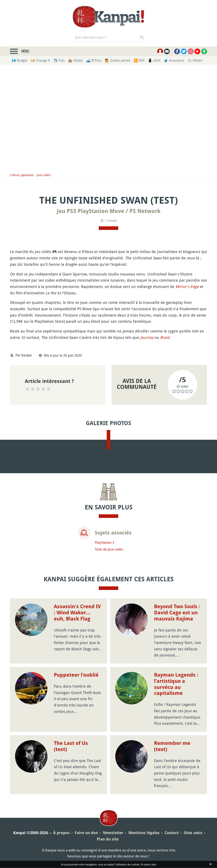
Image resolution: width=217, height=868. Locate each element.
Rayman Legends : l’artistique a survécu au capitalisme (176, 741)
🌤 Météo (195, 60)
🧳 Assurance (174, 60)
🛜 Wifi (139, 60)
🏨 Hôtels (75, 60)
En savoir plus (148, 864)
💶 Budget (19, 60)
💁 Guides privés (118, 60)
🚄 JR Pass (94, 60)
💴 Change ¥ (40, 60)
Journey (147, 337)
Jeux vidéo (44, 175)
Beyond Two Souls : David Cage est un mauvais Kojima (177, 670)
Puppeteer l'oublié (76, 732)
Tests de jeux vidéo (109, 607)
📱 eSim (154, 60)
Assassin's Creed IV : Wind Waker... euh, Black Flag (77, 670)
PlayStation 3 (104, 600)
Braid (165, 337)
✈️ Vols (59, 60)
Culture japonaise (22, 175)
